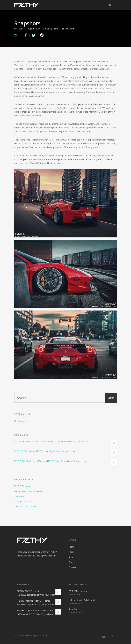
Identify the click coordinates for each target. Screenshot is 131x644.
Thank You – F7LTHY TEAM (27, 507)
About (71, 552)
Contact (72, 567)
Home (71, 547)
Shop (71, 557)
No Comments (68, 29)
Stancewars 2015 (23, 502)
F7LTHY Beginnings (23, 486)
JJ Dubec (21, 29)
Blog (71, 562)
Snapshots (19, 496)
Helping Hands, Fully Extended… (29, 491)
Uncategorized (52, 29)
